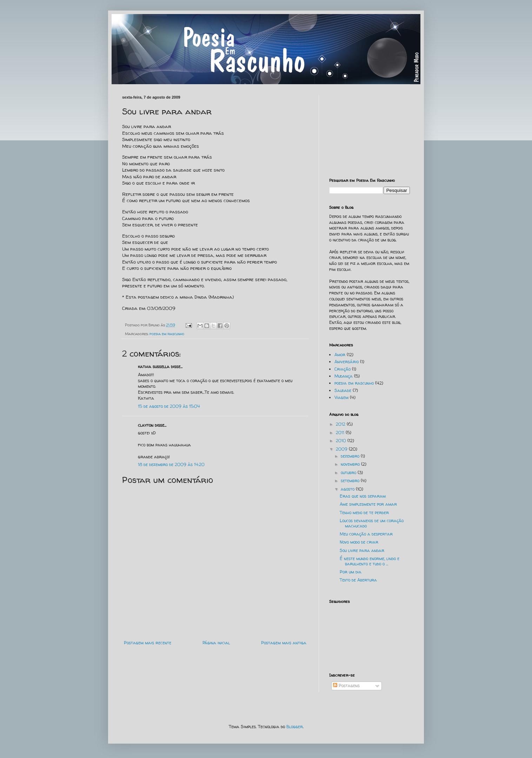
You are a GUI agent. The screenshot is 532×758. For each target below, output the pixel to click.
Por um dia (351, 572)
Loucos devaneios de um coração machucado (372, 523)
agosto (348, 489)
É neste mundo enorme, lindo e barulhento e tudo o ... (370, 561)
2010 (342, 441)
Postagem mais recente (148, 643)
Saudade (343, 390)
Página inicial (216, 643)
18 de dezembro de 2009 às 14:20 (171, 464)
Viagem (341, 397)
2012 (341, 424)
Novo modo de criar (359, 542)
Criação (343, 369)
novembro (351, 464)
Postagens (346, 686)
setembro (351, 481)
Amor (340, 355)
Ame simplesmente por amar (368, 504)
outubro (349, 473)
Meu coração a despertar (366, 534)
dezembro (351, 456)
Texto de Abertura (358, 580)
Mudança (344, 376)
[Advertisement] (364, 130)
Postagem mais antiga (284, 643)
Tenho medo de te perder (364, 513)
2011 (341, 433)
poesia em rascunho (167, 334)
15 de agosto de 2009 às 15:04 (169, 406)
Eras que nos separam (363, 496)
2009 (342, 449)
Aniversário (347, 362)
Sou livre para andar (362, 550)
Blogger (295, 727)
